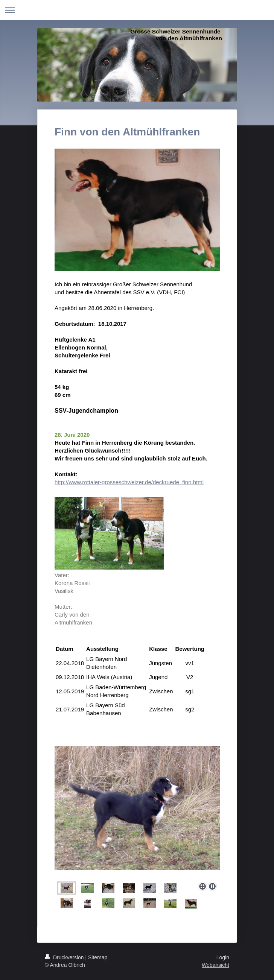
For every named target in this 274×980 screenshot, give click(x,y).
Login (223, 957)
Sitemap (98, 957)
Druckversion (65, 957)
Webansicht (215, 965)
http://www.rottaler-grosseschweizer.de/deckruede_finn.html (129, 482)
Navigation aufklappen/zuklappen (137, 10)
